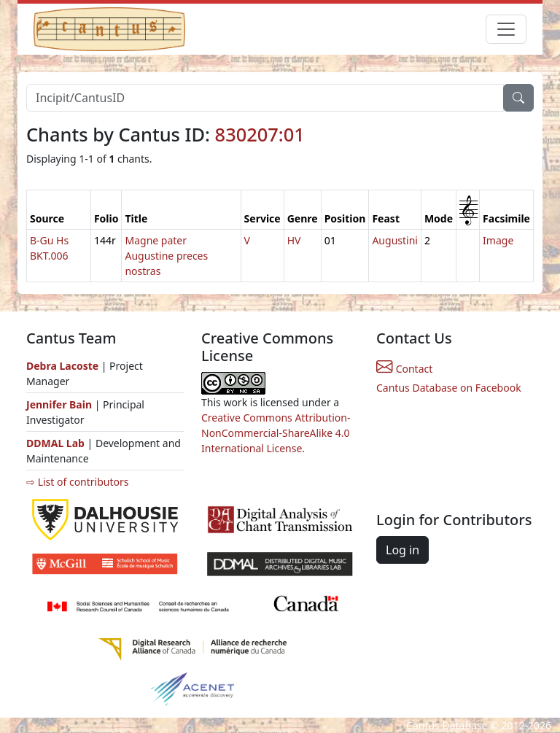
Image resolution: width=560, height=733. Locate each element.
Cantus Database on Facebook (449, 388)
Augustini (395, 240)
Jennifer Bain (61, 404)
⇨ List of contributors (77, 482)
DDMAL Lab (55, 443)
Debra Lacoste (62, 366)
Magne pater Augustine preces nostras (166, 256)
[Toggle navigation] (506, 29)
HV (294, 240)
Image (498, 240)
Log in (402, 550)
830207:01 (260, 134)
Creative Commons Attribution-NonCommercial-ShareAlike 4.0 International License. (276, 433)
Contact (404, 369)
